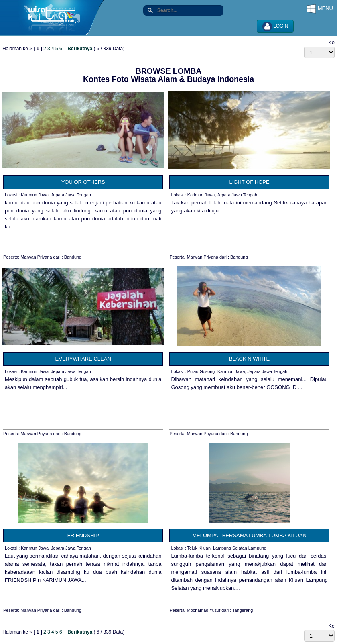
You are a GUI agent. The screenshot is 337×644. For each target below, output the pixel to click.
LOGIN (275, 26)
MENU (320, 9)
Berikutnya (80, 49)
